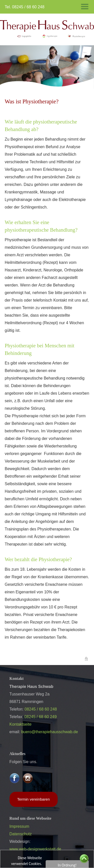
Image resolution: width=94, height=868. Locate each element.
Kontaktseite (21, 724)
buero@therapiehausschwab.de (50, 732)
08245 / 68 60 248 (28, 7)
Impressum (19, 826)
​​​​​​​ (47, 29)
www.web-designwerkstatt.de (35, 849)
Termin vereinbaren (34, 799)
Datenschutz (21, 834)
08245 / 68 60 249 (40, 717)
